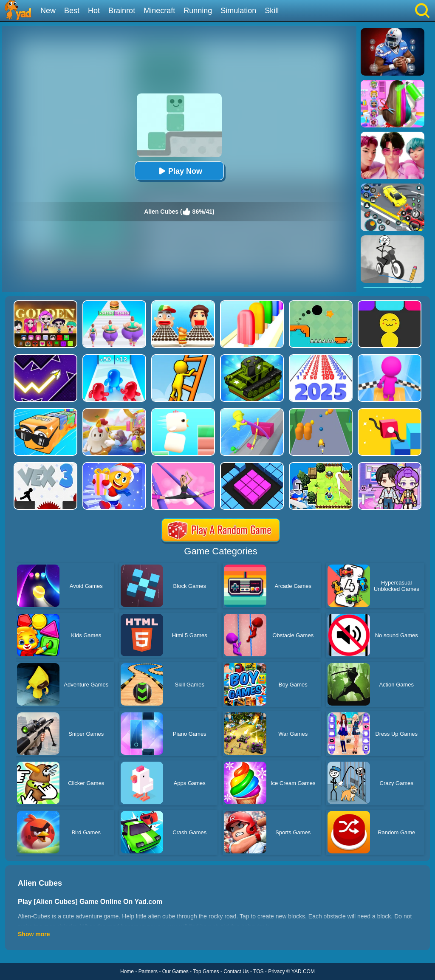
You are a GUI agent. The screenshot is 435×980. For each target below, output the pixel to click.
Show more (34, 934)
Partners (148, 972)
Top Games (206, 972)
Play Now (179, 171)
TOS (258, 972)
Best (72, 11)
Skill (272, 11)
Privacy (276, 972)
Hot (94, 11)
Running (198, 11)
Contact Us (236, 972)
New (48, 11)
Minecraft (159, 11)
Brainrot (122, 11)
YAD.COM (303, 972)
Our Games (175, 972)
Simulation (238, 11)
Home (127, 972)
